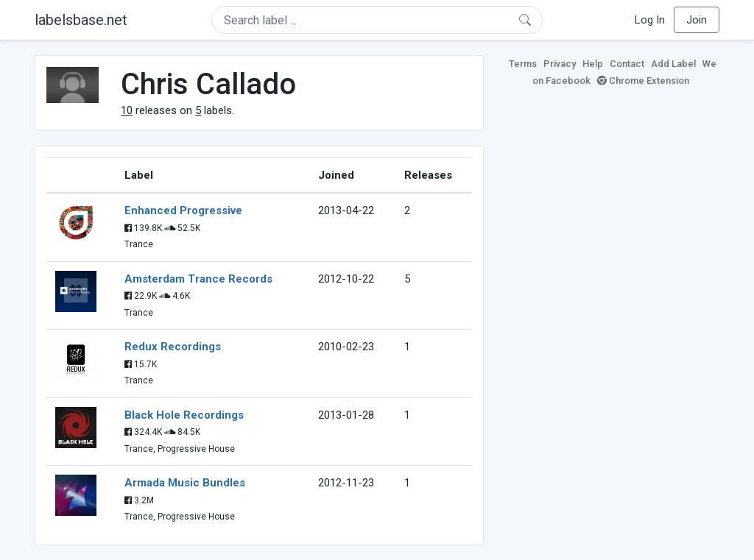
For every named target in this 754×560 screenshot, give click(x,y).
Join (697, 20)
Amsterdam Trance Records (198, 279)
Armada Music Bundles (185, 483)
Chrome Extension (643, 81)
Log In (650, 20)
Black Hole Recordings (184, 415)
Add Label (673, 64)
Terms (523, 64)
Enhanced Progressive (183, 210)
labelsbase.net (81, 20)
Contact (627, 64)
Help (593, 64)
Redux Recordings (173, 347)
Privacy (560, 64)
